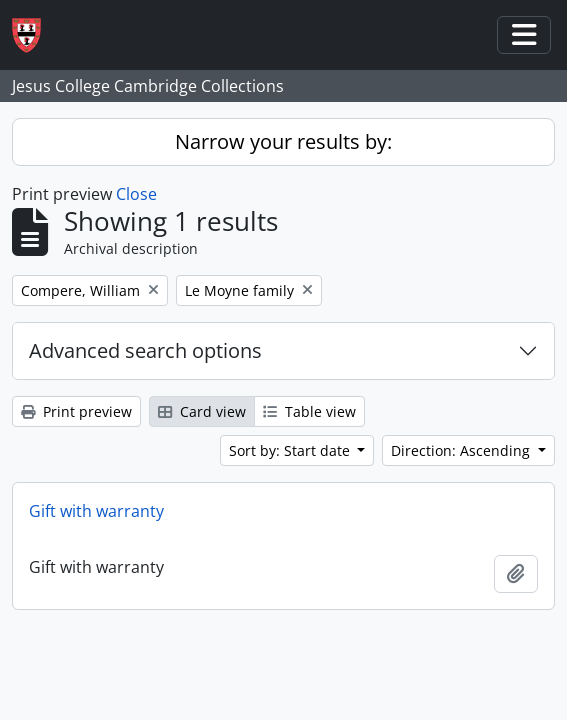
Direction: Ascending (462, 450)
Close (136, 194)
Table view (309, 411)
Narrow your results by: (283, 141)
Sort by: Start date (291, 450)
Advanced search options (145, 350)
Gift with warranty (96, 511)
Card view (202, 411)
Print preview (76, 411)
